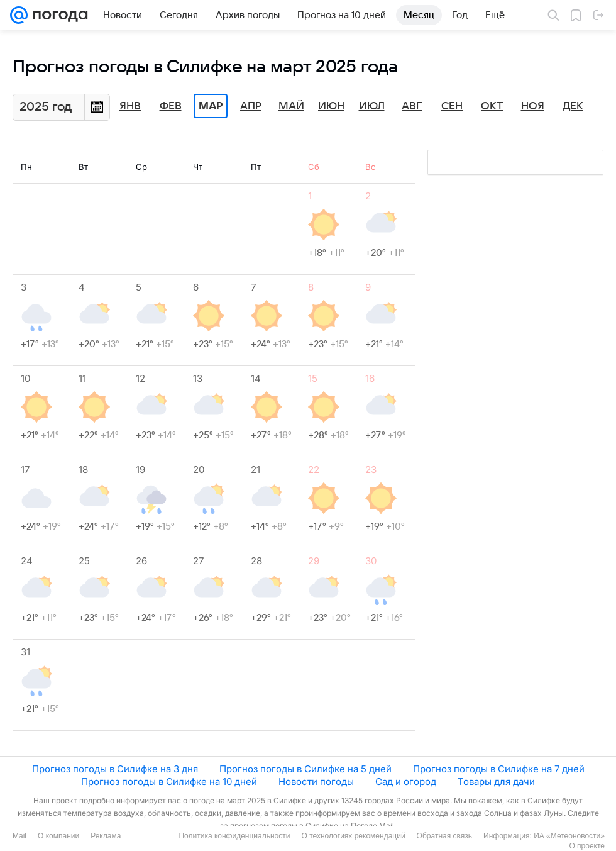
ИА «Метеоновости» (569, 836)
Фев (171, 106)
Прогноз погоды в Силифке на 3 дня (115, 769)
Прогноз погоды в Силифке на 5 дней (305, 769)
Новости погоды (316, 781)
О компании (58, 836)
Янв (130, 106)
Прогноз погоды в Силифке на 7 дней (499, 769)
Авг (412, 106)
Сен (452, 106)
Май (291, 106)
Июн (331, 106)
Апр (251, 106)
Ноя (533, 106)
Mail (19, 836)
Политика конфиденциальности (234, 836)
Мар (211, 106)
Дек (573, 106)
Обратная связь (444, 836)
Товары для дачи (496, 781)
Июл (372, 106)
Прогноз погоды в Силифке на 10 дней (169, 781)
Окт (492, 106)
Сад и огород (406, 781)
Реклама (106, 836)
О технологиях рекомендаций (353, 836)
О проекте (587, 846)
